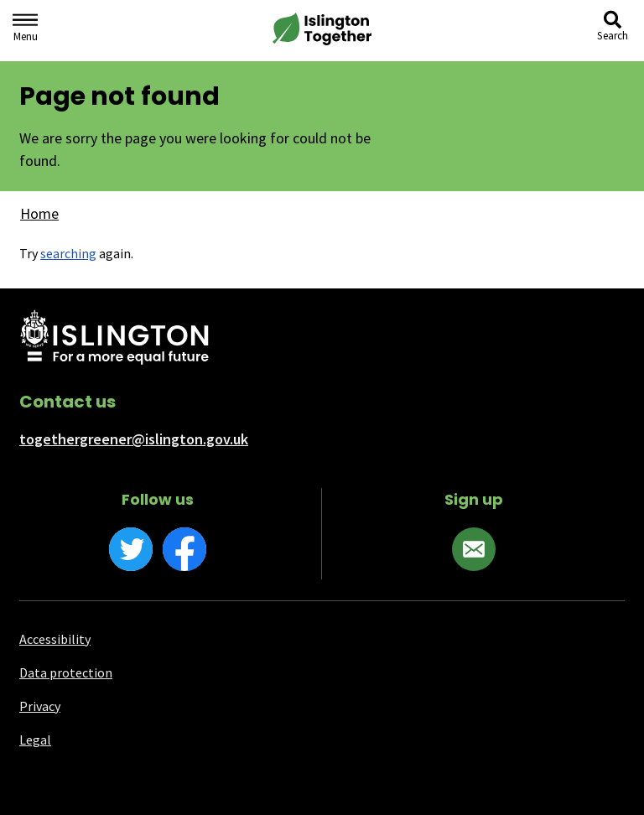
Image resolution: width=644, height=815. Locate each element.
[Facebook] (184, 549)
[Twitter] (131, 549)
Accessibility (55, 639)
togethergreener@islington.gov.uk (134, 439)
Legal (35, 740)
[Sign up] (474, 549)
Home (39, 213)
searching (68, 253)
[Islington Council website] (114, 339)
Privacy (40, 706)
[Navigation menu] (25, 31)
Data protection (66, 672)
